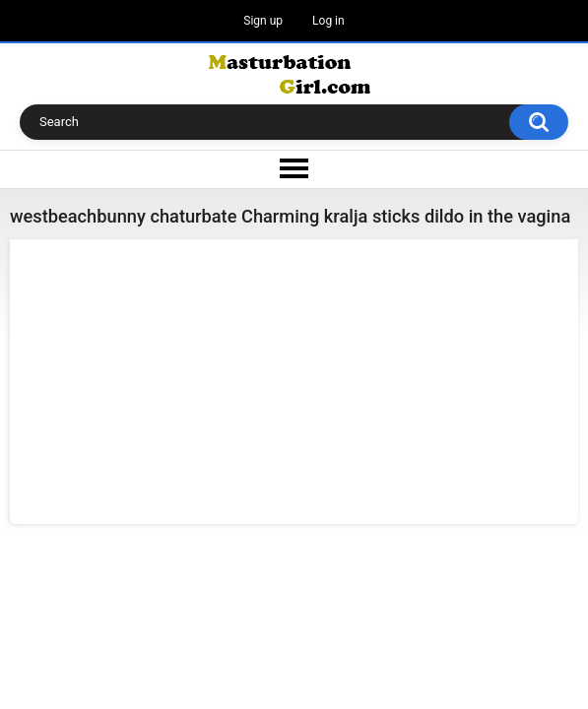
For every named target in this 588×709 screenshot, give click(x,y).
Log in (328, 21)
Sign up (263, 21)
